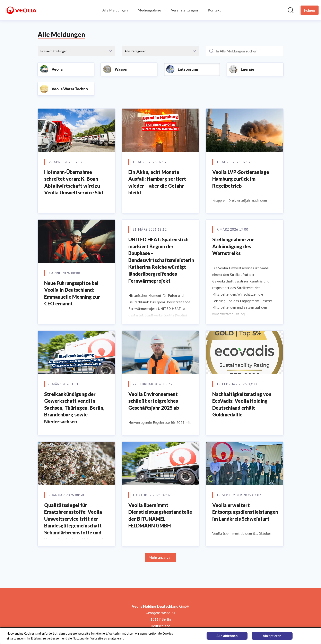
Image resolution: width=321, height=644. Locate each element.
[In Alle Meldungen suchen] (245, 51)
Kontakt (214, 10)
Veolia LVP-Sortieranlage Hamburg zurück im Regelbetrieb (241, 179)
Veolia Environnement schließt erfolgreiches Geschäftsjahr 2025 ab (154, 401)
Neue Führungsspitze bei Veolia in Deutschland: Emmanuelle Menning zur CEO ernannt (72, 293)
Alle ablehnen (227, 636)
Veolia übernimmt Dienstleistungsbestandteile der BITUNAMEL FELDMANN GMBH (160, 515)
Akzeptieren (272, 636)
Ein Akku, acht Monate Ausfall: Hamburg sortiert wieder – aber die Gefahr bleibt (157, 182)
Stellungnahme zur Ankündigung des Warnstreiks (233, 246)
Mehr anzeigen (160, 557)
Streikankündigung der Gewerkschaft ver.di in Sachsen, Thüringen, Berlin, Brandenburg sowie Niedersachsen (74, 408)
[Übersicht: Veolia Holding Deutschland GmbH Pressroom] (21, 10)
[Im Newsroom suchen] (291, 10)
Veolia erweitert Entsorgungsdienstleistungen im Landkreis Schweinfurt (245, 512)
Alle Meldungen (115, 10)
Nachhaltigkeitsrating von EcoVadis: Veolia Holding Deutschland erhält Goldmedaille (242, 404)
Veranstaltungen (184, 10)
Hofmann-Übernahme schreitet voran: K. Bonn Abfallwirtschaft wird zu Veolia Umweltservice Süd (74, 182)
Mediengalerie (149, 10)
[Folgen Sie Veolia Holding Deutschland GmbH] (310, 10)
